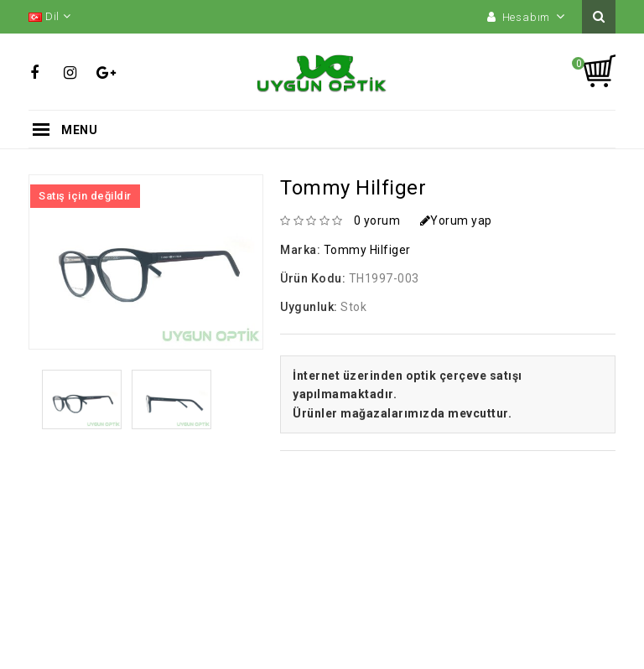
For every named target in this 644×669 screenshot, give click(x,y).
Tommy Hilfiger (367, 250)
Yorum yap (456, 220)
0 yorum (377, 220)
